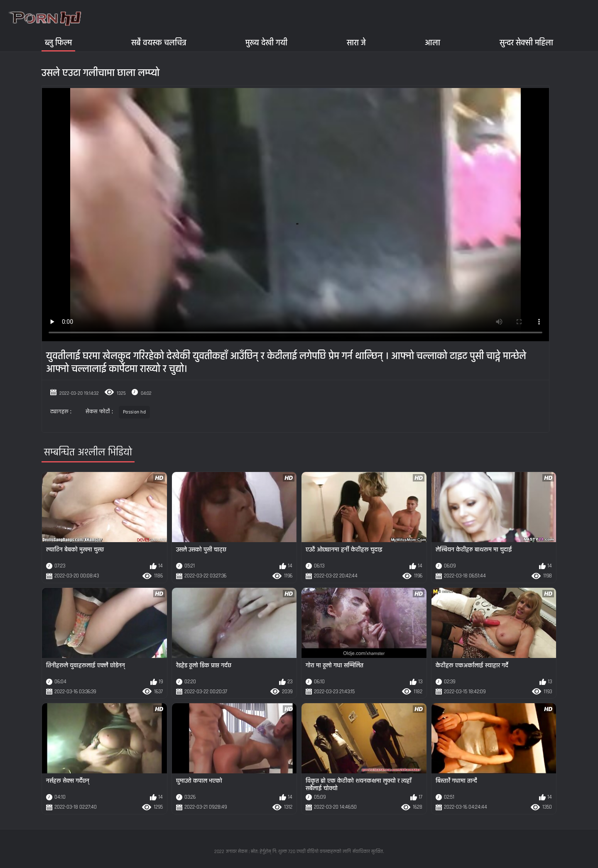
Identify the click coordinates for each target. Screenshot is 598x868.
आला (433, 43)
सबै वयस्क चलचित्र (159, 43)
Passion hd (134, 412)
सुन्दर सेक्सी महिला (526, 43)
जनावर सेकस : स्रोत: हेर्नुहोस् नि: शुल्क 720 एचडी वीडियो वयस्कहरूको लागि (288, 852)
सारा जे (356, 43)
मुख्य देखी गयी (266, 43)
